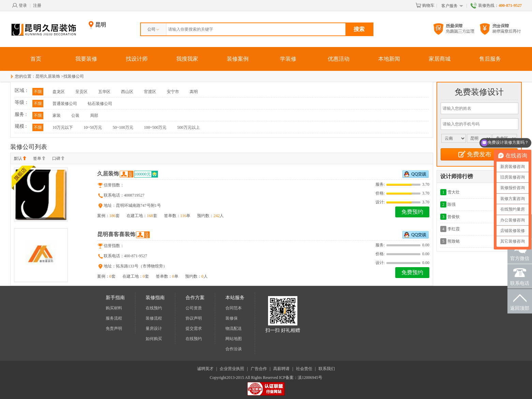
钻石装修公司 (100, 104)
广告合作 (259, 369)
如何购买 (154, 339)
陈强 (452, 204)
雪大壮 (454, 192)
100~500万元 (155, 127)
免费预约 (412, 212)
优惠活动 (339, 59)
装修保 (232, 318)
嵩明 (194, 92)
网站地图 (234, 339)
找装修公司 (74, 76)
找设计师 (137, 59)
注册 (37, 5)
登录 (19, 5)
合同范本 (234, 308)
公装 (75, 116)
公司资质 (194, 308)
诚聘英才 (205, 369)
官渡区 (150, 92)
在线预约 (154, 308)
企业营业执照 (232, 369)
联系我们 (327, 369)
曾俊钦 (454, 217)
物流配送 (234, 328)
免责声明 (114, 328)
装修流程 (154, 318)
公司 (153, 29)
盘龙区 (59, 92)
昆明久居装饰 (48, 76)
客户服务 (452, 6)
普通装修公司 (65, 104)
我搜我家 (187, 59)
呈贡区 (82, 92)
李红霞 (454, 229)
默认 (20, 159)
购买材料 (114, 308)
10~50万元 (93, 127)
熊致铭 (454, 241)
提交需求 (194, 328)
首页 (36, 59)
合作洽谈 (234, 349)
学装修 (288, 59)
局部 (94, 116)
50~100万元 (123, 127)
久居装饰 (108, 174)
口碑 (58, 159)
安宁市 (173, 92)
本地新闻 (389, 59)
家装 (57, 116)
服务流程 (114, 318)
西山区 (127, 92)
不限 (38, 92)
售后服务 (490, 59)
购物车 (425, 5)
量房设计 (154, 328)
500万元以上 (189, 127)
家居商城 (440, 59)
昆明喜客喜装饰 (116, 234)
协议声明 (194, 318)
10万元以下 (63, 127)
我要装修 (86, 59)
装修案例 (238, 59)
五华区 (104, 92)
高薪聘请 (281, 369)
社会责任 (304, 369)
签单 (39, 159)
